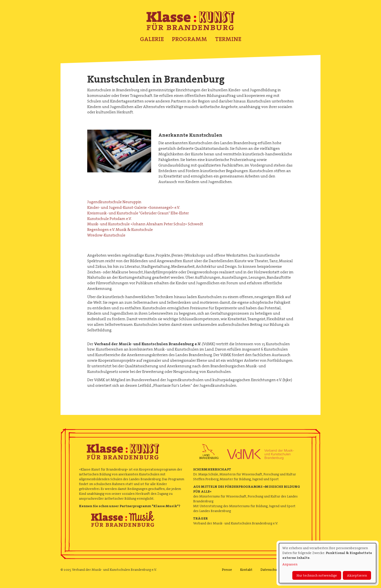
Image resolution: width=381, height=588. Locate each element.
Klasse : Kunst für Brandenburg (190, 21)
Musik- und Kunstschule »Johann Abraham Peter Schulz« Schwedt (145, 224)
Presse (227, 570)
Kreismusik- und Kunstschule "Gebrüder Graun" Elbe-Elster (138, 213)
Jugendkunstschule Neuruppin (114, 202)
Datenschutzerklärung (278, 570)
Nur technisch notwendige (317, 575)
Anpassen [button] (290, 564)
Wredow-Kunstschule (106, 235)
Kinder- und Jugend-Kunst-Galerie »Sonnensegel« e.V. (134, 207)
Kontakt (246, 570)
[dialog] (328, 563)
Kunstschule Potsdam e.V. (109, 219)
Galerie (152, 39)
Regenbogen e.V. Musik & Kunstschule (120, 230)
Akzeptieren (357, 575)
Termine (228, 39)
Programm (189, 39)
